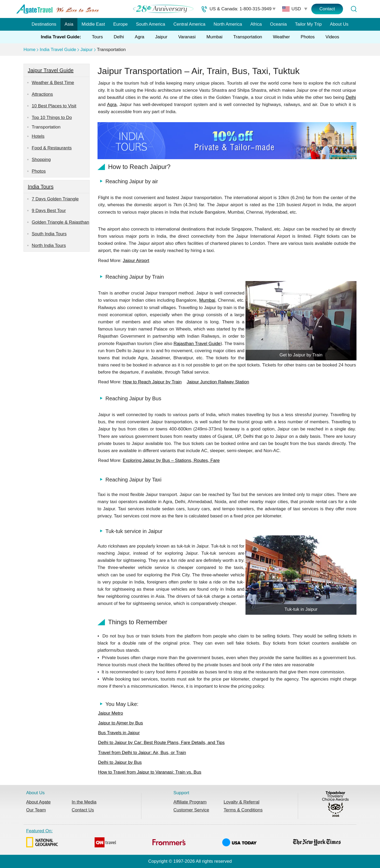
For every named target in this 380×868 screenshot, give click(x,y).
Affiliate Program (190, 802)
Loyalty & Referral (241, 802)
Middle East (93, 24)
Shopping (41, 160)
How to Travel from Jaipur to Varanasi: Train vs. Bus (150, 772)
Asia (69, 24)
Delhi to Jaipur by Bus (120, 762)
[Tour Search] (354, 9)
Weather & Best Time (53, 83)
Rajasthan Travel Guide (197, 344)
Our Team (36, 810)
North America (228, 24)
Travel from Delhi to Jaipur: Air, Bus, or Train (142, 753)
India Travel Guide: (61, 37)
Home (29, 50)
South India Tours (49, 234)
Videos (332, 37)
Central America (189, 24)
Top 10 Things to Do (52, 118)
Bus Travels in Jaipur (119, 733)
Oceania (278, 24)
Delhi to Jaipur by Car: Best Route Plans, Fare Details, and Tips (161, 743)
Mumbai (214, 37)
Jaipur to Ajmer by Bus (121, 723)
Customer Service (191, 810)
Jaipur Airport (136, 261)
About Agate (38, 802)
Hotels (38, 136)
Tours (98, 37)
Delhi (119, 37)
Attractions (42, 94)
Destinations (44, 24)
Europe (121, 24)
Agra (140, 37)
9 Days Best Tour (49, 211)
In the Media (84, 802)
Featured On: (183, 839)
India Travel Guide (58, 50)
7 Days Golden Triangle (55, 199)
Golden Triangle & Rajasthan (60, 222)
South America (150, 24)
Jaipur (161, 37)
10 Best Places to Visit (54, 106)
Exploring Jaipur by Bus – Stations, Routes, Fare (171, 460)
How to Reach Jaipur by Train (152, 382)
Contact (327, 9)
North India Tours (49, 245)
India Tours (41, 187)
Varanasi (187, 37)
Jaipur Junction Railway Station (218, 382)
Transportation (248, 37)
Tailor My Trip (308, 24)
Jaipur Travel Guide (51, 70)
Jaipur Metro (110, 713)
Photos (308, 37)
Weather (281, 37)
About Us (339, 24)
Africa (256, 24)
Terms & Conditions (243, 810)
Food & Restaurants (52, 148)
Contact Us (83, 810)
